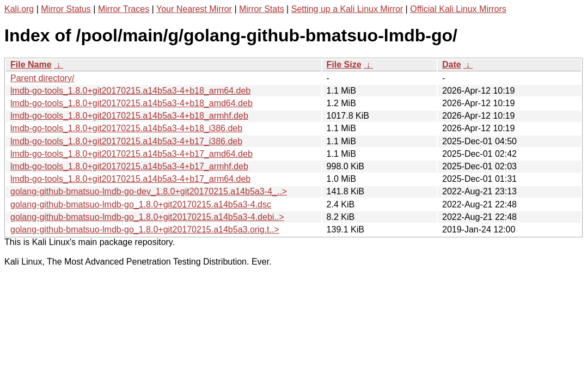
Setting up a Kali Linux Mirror (347, 9)
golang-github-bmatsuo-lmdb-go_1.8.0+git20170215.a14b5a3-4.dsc (141, 204)
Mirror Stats (262, 9)
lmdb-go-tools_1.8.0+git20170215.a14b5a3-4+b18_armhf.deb (129, 116)
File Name (31, 65)
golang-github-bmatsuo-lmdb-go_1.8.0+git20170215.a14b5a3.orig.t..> (145, 229)
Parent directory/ (42, 78)
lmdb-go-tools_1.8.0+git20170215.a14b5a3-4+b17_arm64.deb (130, 179)
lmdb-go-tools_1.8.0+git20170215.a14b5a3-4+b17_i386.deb (126, 141)
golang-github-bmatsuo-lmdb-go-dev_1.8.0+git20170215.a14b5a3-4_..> (149, 191)
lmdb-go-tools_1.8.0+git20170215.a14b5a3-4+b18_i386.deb (126, 128)
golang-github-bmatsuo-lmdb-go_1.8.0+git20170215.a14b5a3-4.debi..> (147, 217)
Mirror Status (66, 9)
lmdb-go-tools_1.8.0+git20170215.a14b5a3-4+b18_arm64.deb (130, 91)
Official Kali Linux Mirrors (458, 9)
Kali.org (19, 9)
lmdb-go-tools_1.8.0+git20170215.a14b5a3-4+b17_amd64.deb (132, 154)
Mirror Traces (124, 9)
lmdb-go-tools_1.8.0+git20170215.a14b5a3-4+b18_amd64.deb (132, 103)
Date (452, 65)
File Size (344, 65)
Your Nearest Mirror (194, 9)
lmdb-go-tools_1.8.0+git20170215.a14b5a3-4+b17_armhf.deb (129, 166)
